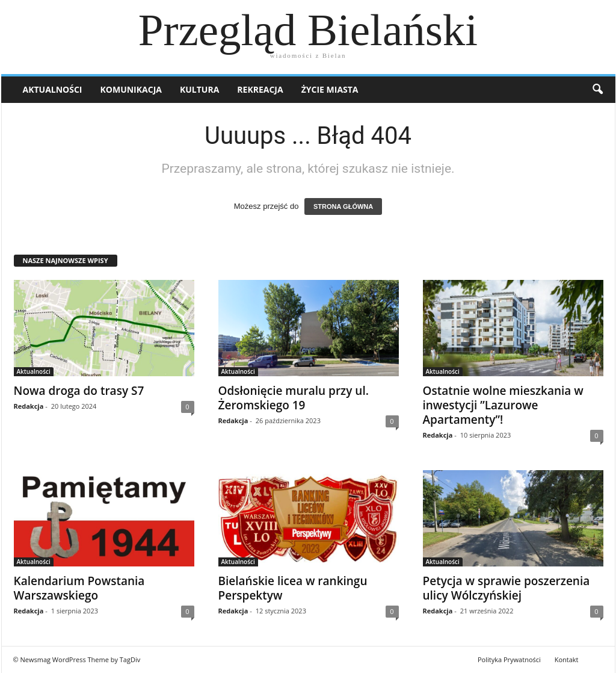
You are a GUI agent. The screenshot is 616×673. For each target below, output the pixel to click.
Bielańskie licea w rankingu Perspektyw (293, 588)
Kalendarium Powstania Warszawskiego (79, 588)
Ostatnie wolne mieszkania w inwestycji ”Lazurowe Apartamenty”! (503, 405)
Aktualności (53, 89)
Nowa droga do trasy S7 (79, 391)
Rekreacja (260, 89)
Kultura (199, 89)
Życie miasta (330, 89)
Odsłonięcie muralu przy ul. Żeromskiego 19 (294, 398)
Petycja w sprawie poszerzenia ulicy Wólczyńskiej (507, 588)
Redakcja (29, 406)
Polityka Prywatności (509, 659)
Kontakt (567, 659)
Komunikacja (131, 89)
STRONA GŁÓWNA (343, 206)
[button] (597, 90)
